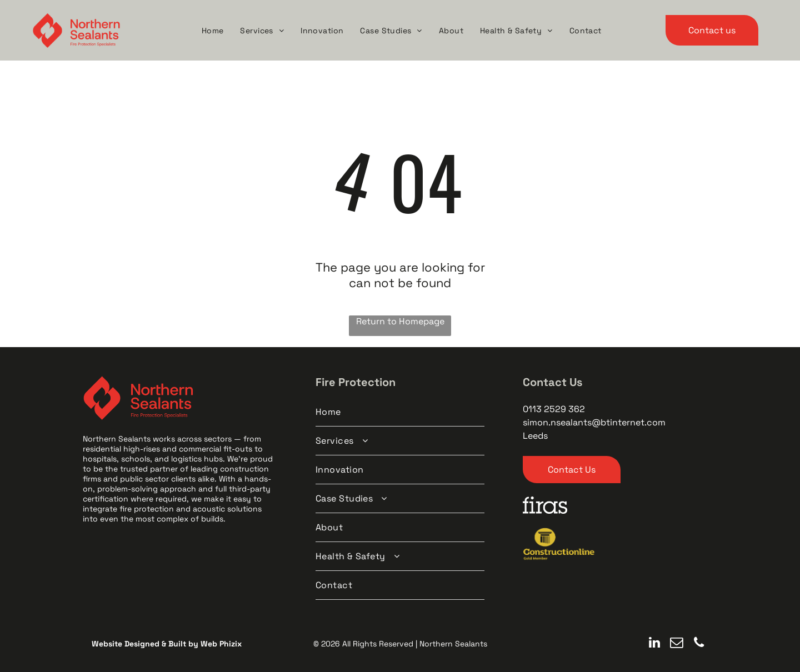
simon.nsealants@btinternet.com (594, 422)
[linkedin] (654, 644)
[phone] (699, 644)
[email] (676, 644)
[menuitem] (213, 31)
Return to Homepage (400, 321)
